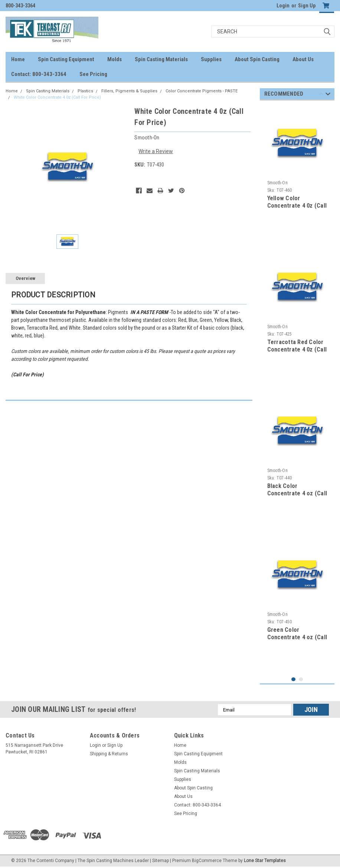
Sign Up (307, 6)
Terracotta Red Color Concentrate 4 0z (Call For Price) (297, 349)
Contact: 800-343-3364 (39, 74)
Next (328, 95)
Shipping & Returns (109, 754)
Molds (115, 59)
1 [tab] (293, 679)
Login (283, 6)
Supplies (211, 59)
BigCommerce (207, 861)
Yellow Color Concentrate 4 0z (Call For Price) (297, 206)
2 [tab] (301, 679)
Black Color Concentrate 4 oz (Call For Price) (297, 493)
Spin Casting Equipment (66, 59)
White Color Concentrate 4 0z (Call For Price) (57, 97)
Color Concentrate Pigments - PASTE (202, 91)
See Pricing (93, 74)
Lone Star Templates (265, 861)
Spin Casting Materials (161, 59)
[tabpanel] (297, 173)
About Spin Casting (257, 59)
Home (18, 59)
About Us (303, 59)
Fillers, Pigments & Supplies (129, 91)
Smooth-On (277, 183)
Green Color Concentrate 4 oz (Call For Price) (297, 637)
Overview (25, 278)
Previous (321, 95)
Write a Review (156, 151)
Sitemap (161, 861)
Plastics (85, 91)
